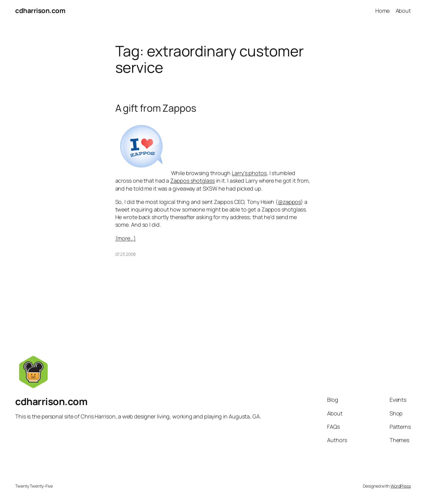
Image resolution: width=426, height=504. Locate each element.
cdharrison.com (40, 11)
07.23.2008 (125, 254)
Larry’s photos (249, 173)
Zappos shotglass (192, 181)
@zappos (289, 202)
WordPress (401, 486)
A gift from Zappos (156, 108)
